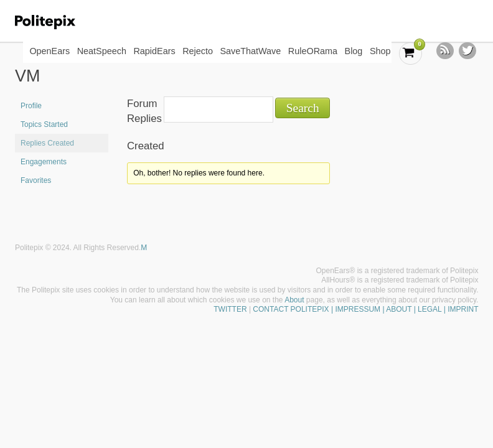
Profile (31, 106)
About (294, 300)
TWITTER (230, 309)
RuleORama (313, 51)
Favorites (36, 180)
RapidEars (154, 51)
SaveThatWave (250, 51)
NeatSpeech (102, 51)
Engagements (44, 162)
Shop (380, 51)
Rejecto (198, 51)
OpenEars (49, 51)
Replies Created (47, 143)
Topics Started (44, 124)
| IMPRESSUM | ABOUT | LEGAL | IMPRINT (404, 309)
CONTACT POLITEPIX (291, 309)
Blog (354, 51)
